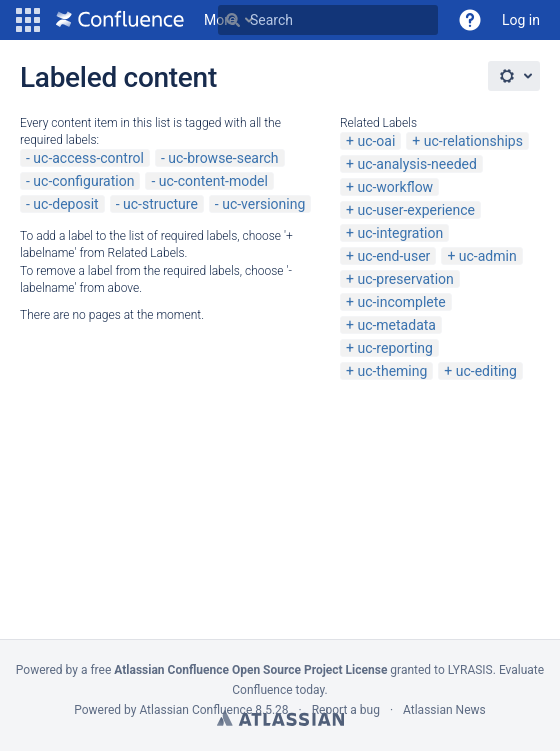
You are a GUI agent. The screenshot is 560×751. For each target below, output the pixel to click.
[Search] (233, 20)
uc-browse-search (223, 158)
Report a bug (346, 710)
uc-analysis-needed (416, 164)
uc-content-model (213, 181)
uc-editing (486, 371)
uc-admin (488, 256)
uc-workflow (395, 187)
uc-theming (392, 371)
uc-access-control (88, 158)
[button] (28, 20)
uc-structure (160, 204)
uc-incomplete (401, 302)
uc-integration (400, 233)
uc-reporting (394, 348)
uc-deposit (65, 204)
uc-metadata (396, 325)
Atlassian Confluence (195, 710)
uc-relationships (473, 141)
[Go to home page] (120, 20)
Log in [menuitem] (521, 20)
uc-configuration (83, 181)
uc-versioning (263, 204)
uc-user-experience (416, 210)
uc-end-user (393, 256)
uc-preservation (405, 279)
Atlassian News (444, 710)
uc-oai (376, 141)
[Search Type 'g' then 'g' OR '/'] (328, 20)
